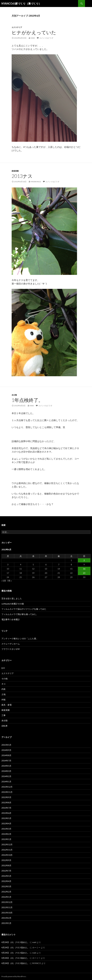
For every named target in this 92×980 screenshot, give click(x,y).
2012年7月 (6, 871)
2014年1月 (6, 782)
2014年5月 (6, 766)
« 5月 (4, 581)
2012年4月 (6, 881)
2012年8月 (6, 865)
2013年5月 (6, 818)
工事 (3, 715)
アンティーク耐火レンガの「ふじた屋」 (20, 639)
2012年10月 (7, 855)
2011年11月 (7, 907)
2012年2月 (6, 892)
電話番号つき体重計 (11, 619)
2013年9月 (6, 797)
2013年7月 (6, 808)
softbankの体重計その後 (13, 604)
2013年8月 (6, 803)
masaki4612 (36, 182)
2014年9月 (6, 750)
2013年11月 (7, 792)
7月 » (10, 581)
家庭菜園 (15, 171)
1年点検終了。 (27, 400)
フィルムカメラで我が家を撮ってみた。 (20, 614)
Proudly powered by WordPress (14, 976)
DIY (3, 668)
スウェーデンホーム (11, 644)
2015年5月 (6, 745)
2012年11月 (7, 850)
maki (33, 38)
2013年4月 (6, 823)
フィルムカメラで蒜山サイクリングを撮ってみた (24, 609)
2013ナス (22, 176)
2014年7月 (6, 761)
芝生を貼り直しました (12, 598)
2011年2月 (6, 918)
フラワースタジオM (10, 649)
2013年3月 (6, 829)
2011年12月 (7, 902)
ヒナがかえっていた (34, 32)
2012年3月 (6, 886)
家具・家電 (7, 705)
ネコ (3, 684)
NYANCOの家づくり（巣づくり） (21, 3)
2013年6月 (6, 813)
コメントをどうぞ (46, 38)
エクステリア (17, 27)
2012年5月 (6, 876)
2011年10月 (7, 913)
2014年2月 (6, 776)
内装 (3, 689)
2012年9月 (6, 860)
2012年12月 (7, 844)
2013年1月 (6, 839)
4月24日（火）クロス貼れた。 (15, 942)
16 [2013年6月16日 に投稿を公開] (84, 569)
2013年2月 (6, 834)
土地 (3, 694)
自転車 (5, 726)
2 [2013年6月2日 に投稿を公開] (84, 560)
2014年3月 (6, 771)
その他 (5, 679)
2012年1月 (6, 897)
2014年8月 (6, 755)
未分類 (14, 395)
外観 (3, 700)
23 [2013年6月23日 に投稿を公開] (84, 573)
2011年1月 (6, 923)
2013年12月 (7, 787)
